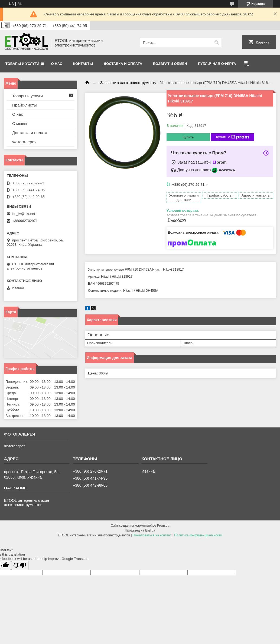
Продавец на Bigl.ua (140, 530)
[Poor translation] (20, 565)
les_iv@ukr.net (23, 214)
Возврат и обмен (170, 64)
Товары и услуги (22, 64)
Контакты (83, 64)
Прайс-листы (25, 105)
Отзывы (20, 123)
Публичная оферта (217, 64)
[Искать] (216, 43)
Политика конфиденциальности (198, 535)
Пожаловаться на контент (152, 535)
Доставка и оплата (123, 64)
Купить (188, 137)
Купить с (232, 137)
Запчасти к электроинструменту (128, 83)
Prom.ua (163, 526)
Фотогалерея (24, 142)
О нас (57, 64)
